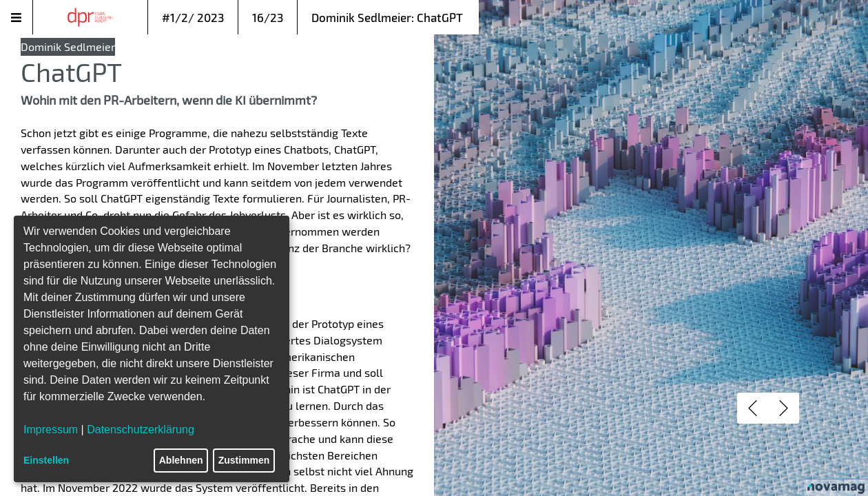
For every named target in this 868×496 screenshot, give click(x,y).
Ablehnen (181, 460)
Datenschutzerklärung (141, 430)
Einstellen (46, 460)
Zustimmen (244, 460)
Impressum (51, 430)
